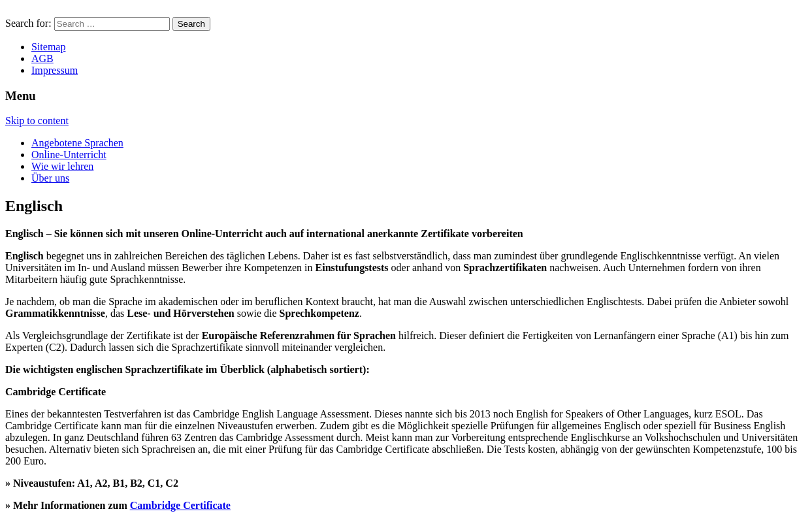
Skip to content (37, 121)
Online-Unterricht (69, 155)
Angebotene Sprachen (77, 143)
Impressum (55, 70)
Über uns (50, 178)
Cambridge (156, 505)
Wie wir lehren (62, 166)
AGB (42, 58)
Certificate (207, 505)
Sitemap (48, 47)
